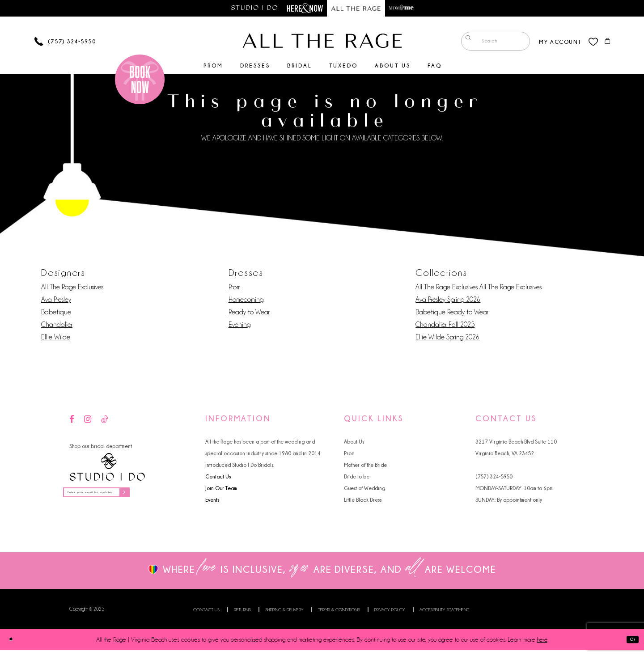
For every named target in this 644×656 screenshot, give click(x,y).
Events (212, 502)
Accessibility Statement (444, 616)
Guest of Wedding (364, 490)
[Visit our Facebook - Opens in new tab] (72, 421)
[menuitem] (490, 43)
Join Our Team (221, 490)
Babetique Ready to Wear (452, 314)
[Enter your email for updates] (114, 497)
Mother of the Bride (365, 467)
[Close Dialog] (14, 645)
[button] (554, 43)
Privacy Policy (390, 616)
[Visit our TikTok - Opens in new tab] (105, 421)
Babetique (56, 314)
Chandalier (57, 326)
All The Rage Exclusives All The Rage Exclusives (479, 289)
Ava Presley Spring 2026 (448, 301)
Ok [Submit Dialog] (629, 645)
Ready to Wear (249, 314)
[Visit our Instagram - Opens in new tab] (88, 421)
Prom (235, 289)
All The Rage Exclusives (72, 289)
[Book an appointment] (140, 81)
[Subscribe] (156, 497)
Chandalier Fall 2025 (445, 326)
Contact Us (218, 478)
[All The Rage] (322, 42)
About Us (354, 443)
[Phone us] (65, 43)
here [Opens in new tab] (542, 646)
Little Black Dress (363, 502)
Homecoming (246, 301)
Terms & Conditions (339, 616)
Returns (242, 616)
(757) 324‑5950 (494, 478)
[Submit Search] (465, 43)
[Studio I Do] (107, 469)
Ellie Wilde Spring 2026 (447, 339)
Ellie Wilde (56, 339)
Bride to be (357, 478)
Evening (239, 326)
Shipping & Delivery (284, 616)
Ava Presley (56, 301)
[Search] (490, 43)
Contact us (206, 616)
